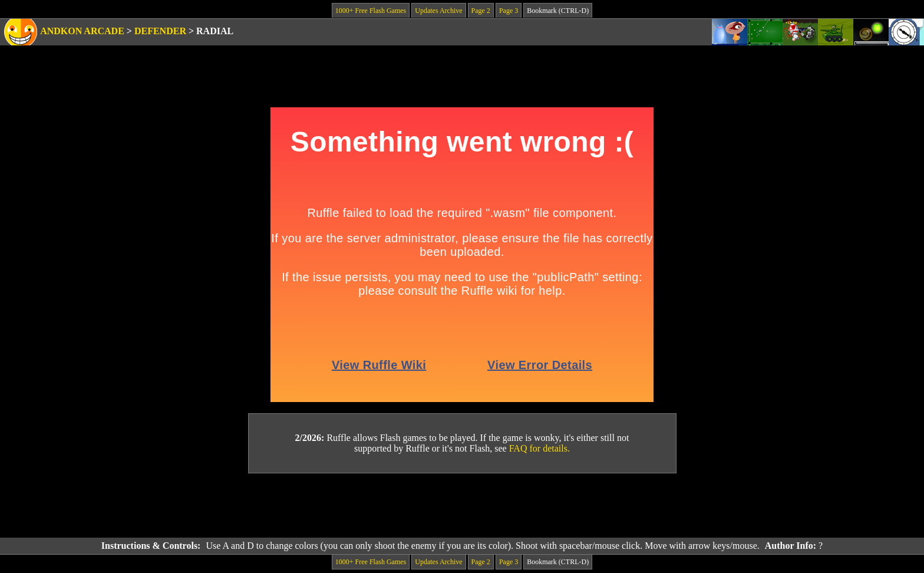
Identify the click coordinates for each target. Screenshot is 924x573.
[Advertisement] (462, 506)
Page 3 (509, 11)
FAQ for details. (539, 448)
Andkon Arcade (82, 31)
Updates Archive (438, 11)
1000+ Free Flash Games (371, 11)
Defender (160, 31)
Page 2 (481, 11)
